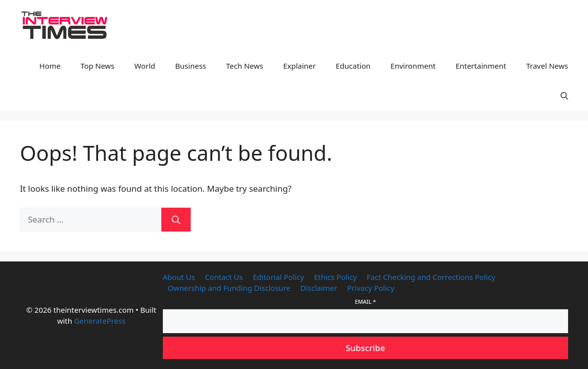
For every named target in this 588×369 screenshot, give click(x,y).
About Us (179, 277)
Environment (413, 66)
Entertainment (481, 66)
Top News (98, 66)
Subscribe (365, 348)
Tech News (245, 66)
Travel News (547, 66)
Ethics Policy (336, 277)
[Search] (176, 220)
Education (353, 66)
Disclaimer (319, 288)
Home (50, 66)
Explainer (300, 66)
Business (191, 66)
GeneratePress (100, 321)
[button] (564, 96)
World (145, 66)
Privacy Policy (371, 288)
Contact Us (224, 277)
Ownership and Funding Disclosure (229, 288)
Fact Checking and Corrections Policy (431, 277)
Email (365, 302)
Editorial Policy (279, 277)
